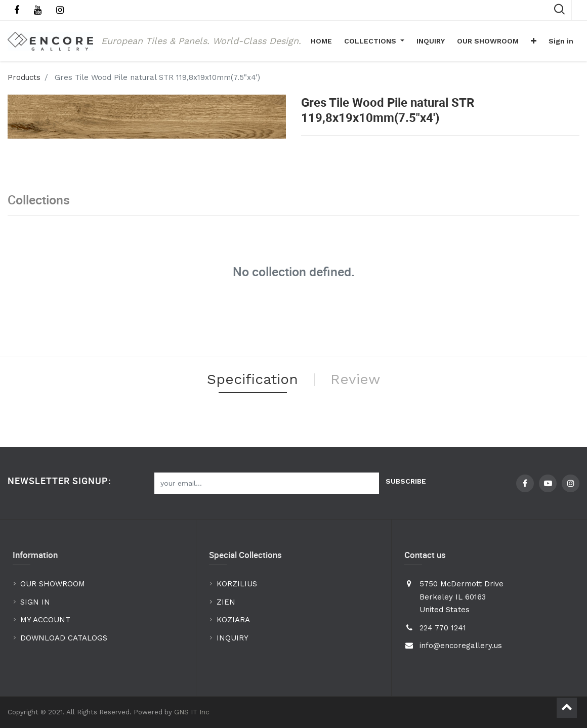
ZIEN (226, 602)
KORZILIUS (237, 584)
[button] (534, 41)
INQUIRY (233, 638)
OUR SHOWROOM (53, 584)
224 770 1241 (443, 628)
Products (24, 77)
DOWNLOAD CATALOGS (65, 638)
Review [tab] (355, 379)
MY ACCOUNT (47, 620)
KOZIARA (233, 620)
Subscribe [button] (406, 481)
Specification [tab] (253, 379)
